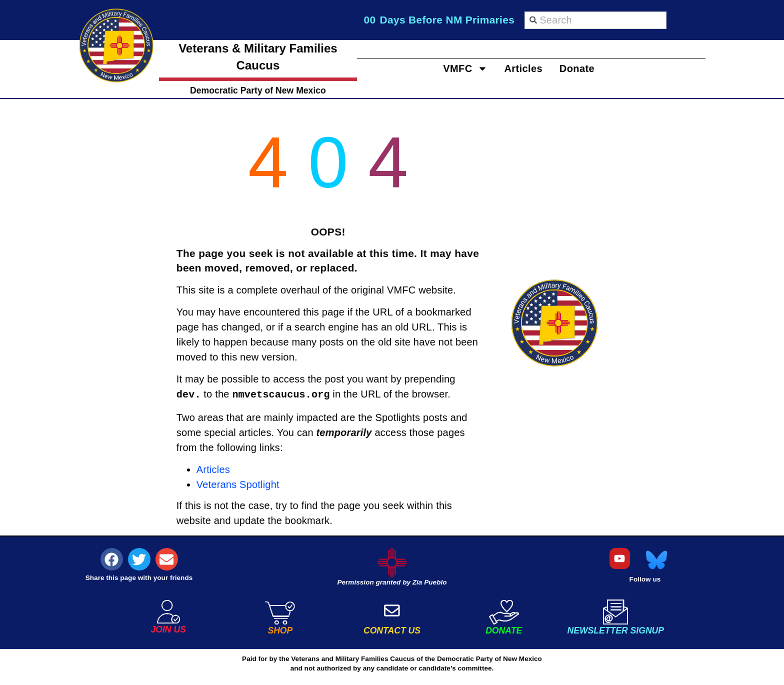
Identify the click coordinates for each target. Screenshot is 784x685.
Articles (523, 68)
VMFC (456, 68)
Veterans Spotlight (238, 484)
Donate (587, 68)
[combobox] (595, 20)
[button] (112, 559)
